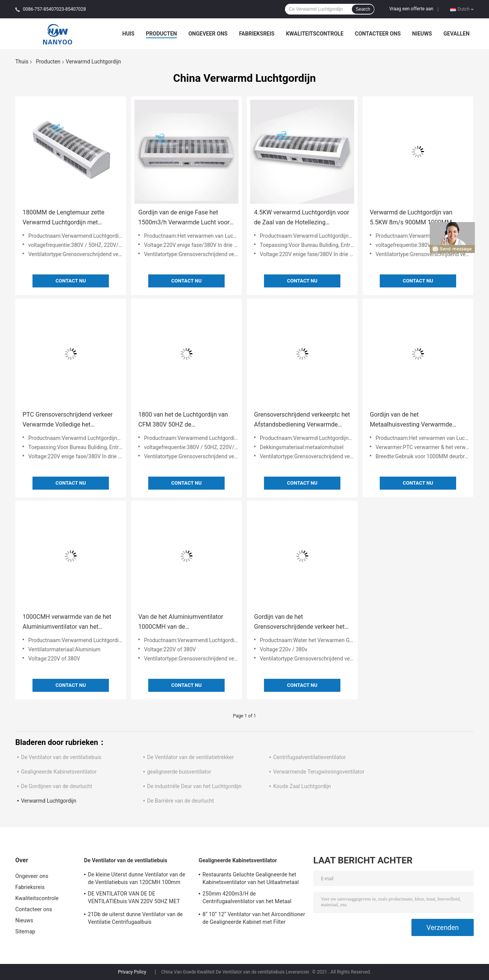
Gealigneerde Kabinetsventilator (59, 772)
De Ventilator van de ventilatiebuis (61, 757)
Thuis (22, 62)
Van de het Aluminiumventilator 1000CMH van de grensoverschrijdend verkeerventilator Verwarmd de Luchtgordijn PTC (181, 622)
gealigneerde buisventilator (179, 772)
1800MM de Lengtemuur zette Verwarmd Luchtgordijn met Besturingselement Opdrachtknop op (68, 218)
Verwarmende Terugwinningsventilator (319, 772)
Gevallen (457, 34)
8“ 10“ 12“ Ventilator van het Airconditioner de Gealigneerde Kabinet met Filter (254, 918)
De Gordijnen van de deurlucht (57, 786)
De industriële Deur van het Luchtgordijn (194, 786)
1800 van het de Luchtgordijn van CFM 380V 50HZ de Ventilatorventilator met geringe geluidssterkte (183, 420)
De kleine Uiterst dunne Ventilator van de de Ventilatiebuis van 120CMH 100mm (137, 878)
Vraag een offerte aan (411, 9)
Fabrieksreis (257, 34)
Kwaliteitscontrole (315, 34)
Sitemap (25, 931)
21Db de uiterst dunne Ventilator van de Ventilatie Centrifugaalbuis (135, 918)
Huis (128, 34)
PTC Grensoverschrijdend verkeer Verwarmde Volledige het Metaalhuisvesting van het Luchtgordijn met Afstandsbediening (68, 420)
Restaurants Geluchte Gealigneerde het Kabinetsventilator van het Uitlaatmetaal (251, 878)
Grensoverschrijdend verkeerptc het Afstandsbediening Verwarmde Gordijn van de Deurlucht (302, 420)
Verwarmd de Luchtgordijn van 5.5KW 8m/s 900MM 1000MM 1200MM (411, 218)
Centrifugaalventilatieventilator (309, 757)
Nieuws (422, 34)
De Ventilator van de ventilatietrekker (190, 757)
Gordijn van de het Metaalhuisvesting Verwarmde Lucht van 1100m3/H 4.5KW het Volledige (413, 420)
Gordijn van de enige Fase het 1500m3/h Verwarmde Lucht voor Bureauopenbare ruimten (184, 218)
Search (363, 9)
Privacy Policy (132, 972)
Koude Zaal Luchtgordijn (302, 786)
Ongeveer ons (208, 34)
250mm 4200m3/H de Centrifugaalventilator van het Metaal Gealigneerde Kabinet (247, 899)
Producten (161, 34)
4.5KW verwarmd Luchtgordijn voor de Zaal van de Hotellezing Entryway (302, 218)
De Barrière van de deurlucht (181, 801)
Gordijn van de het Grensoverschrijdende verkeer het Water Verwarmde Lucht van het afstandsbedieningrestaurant (299, 622)
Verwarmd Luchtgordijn (49, 801)
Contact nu (70, 281)
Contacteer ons (378, 34)
